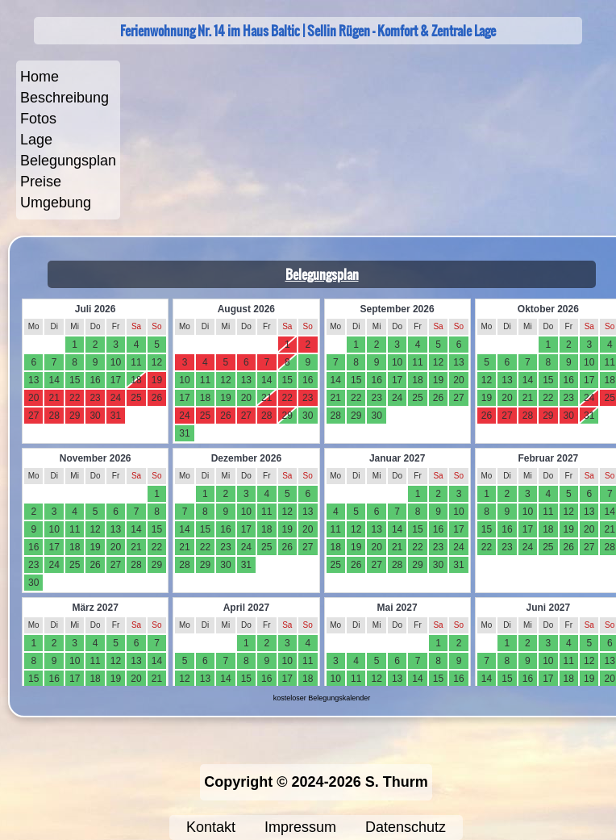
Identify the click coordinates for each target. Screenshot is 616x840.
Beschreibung (65, 98)
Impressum (300, 827)
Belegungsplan (68, 161)
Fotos (38, 119)
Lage (36, 140)
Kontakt (211, 827)
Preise (41, 182)
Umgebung (56, 203)
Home (40, 77)
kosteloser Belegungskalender (322, 698)
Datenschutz (406, 827)
